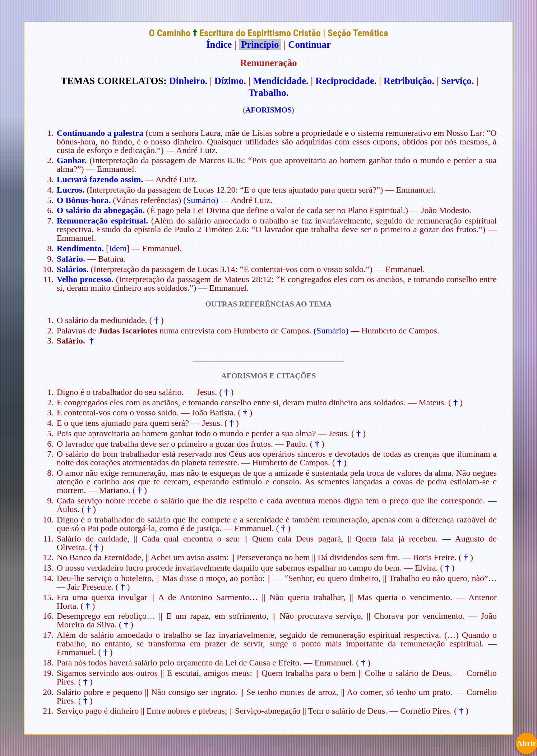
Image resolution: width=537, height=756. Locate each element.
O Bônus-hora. (84, 200)
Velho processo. (85, 279)
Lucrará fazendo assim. (100, 179)
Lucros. (71, 190)
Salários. (73, 269)
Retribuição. (409, 81)
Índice (219, 45)
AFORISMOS (268, 110)
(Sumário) (201, 200)
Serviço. (457, 81)
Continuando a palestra (100, 133)
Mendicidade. (281, 81)
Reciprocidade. (346, 81)
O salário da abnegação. (101, 210)
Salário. (71, 259)
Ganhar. (72, 160)
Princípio (260, 45)
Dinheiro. (188, 81)
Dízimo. (230, 81)
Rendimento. (80, 248)
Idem (118, 248)
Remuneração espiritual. (103, 221)
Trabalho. (268, 93)
